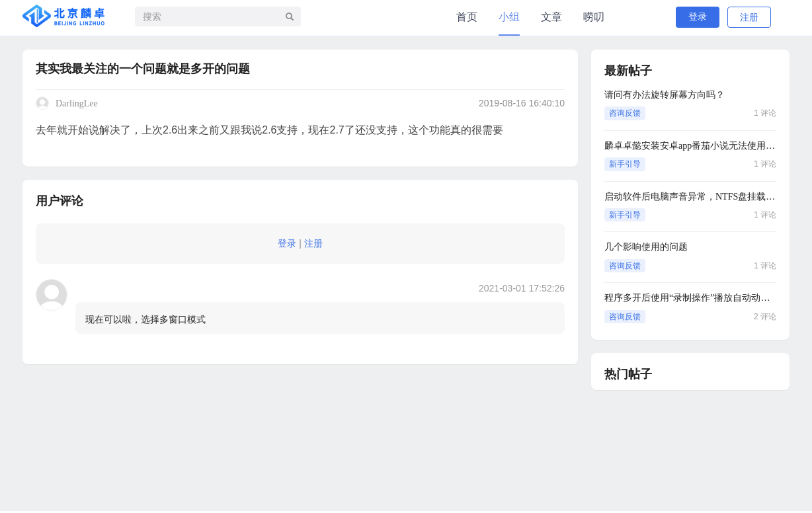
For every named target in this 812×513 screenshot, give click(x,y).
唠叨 (594, 17)
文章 (551, 17)
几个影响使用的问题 (646, 247)
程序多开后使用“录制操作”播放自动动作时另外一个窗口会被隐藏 (690, 298)
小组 (509, 17)
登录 (698, 17)
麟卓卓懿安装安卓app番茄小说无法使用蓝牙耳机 (690, 146)
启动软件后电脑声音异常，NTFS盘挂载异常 (690, 197)
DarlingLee (77, 103)
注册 (749, 18)
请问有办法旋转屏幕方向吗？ (665, 95)
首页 (467, 17)
